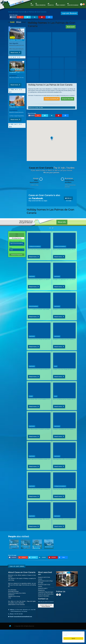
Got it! (73, 638)
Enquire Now (68, 99)
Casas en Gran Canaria (16, 12)
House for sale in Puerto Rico (46, 594)
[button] (52, 138)
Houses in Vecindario (44, 596)
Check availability (52, 99)
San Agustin (14, 43)
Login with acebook (69, 13)
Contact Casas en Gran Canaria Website (46, 606)
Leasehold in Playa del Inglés (46, 592)
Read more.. (15, 53)
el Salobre (13, 76)
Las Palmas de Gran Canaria (36, 12)
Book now (71, 27)
